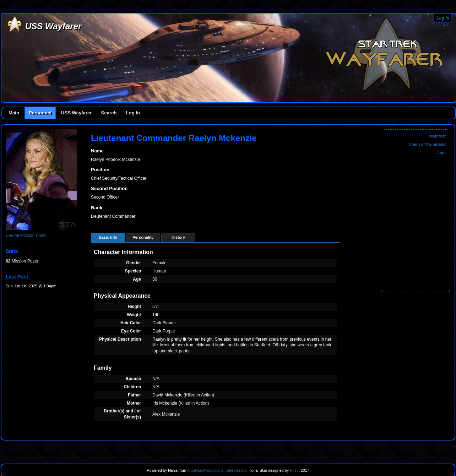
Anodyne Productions (205, 470)
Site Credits (237, 470)
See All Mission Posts (26, 236)
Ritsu (294, 470)
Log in (443, 18)
